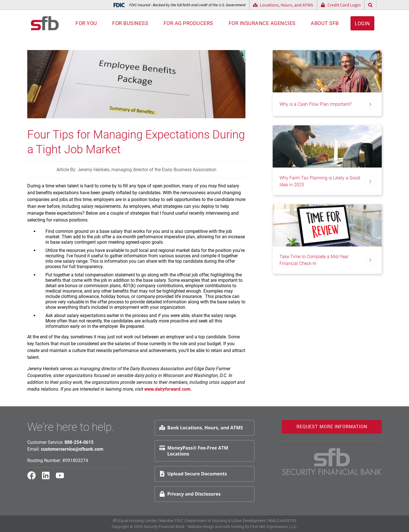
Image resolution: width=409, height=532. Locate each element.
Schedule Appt (390, 460)
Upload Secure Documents (193, 474)
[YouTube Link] (62, 478)
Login (362, 23)
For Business (130, 23)
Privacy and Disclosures (190, 494)
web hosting (233, 527)
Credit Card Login (341, 5)
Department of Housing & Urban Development (226, 521)
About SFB (325, 23)
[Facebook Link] (34, 478)
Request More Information (332, 427)
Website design (201, 527)
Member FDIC (171, 521)
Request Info (388, 447)
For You (86, 23)
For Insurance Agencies (262, 23)
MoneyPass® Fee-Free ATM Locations (194, 451)
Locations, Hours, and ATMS (283, 5)
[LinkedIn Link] (48, 478)
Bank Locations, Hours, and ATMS (201, 428)
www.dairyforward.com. (169, 389)
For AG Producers (188, 23)
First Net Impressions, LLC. (274, 527)
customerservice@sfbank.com (72, 449)
